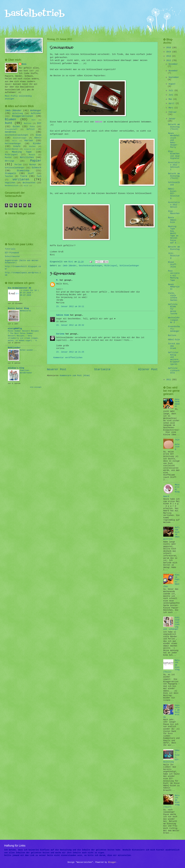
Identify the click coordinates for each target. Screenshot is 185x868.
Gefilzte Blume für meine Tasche (173, 309)
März (171, 108)
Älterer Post (148, 370)
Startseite (102, 370)
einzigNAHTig (15, 329)
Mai (171, 99)
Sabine (99, 122)
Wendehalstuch (12, 186)
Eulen (16, 127)
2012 (169, 61)
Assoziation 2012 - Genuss (174, 205)
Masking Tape (22, 152)
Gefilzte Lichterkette (174, 371)
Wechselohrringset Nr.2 (174, 320)
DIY (39, 123)
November (173, 71)
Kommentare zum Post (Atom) (75, 376)
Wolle (26, 186)
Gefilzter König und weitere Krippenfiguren (174, 358)
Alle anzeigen (36, 387)
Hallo (15, 141)
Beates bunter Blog (18, 308)
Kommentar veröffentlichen (68, 358)
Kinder (37, 143)
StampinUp (23, 171)
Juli (171, 91)
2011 (169, 380)
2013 (169, 56)
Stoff (31, 174)
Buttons (28, 123)
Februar (173, 112)
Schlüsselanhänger (129, 266)
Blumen (11, 119)
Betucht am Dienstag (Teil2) (174, 176)
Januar (172, 119)
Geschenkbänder (177, 403)
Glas (39, 135)
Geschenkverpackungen (91, 266)
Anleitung (18, 113)
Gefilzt (31, 129)
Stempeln (10, 173)
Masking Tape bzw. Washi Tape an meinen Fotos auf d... (174, 235)
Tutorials (10, 249)
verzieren (21, 180)
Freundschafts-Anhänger (174, 329)
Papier (36, 161)
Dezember (173, 64)
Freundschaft (11, 129)
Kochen (32, 147)
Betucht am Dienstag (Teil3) (174, 127)
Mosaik (32, 155)
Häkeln (38, 138)
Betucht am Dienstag (174, 248)
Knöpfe (17, 146)
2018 (169, 48)
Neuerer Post (57, 370)
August (172, 84)
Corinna (60, 334)
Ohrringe (10, 161)
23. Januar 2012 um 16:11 (70, 307)
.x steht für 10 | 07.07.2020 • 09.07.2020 (29, 293)
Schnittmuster (12, 257)
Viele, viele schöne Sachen (173, 297)
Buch (33, 120)
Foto (32, 127)
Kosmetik (28, 149)
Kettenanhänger (13, 144)
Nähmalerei (26, 311)
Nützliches (27, 157)
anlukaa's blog (16, 368)
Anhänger (36, 111)
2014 (169, 52)
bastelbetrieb (35, 14)
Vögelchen (10, 183)
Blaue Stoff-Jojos (173, 265)
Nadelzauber (14, 348)
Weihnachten (29, 183)
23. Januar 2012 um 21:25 (70, 352)
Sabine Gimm (63, 315)
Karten (29, 141)
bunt (9, 123)
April (172, 104)
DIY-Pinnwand (12, 253)
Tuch (39, 176)
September (174, 77)
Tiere (24, 176)
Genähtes (10, 132)
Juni (171, 95)
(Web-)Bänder (70, 266)
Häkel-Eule (174, 340)
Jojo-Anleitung (174, 256)
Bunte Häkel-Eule (173, 220)
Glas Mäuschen (174, 212)
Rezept (33, 165)
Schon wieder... (28, 350)
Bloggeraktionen (22, 116)
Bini (24, 64)
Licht (39, 149)
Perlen (18, 165)
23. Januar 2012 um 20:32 (70, 325)
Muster (8, 158)
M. (57, 280)
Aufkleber (36, 113)
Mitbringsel (111, 266)
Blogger (112, 862)
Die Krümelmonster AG (19, 288)
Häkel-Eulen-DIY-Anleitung (174, 194)
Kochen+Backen (12, 149)
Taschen (9, 176)
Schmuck (36, 168)
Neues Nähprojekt (174, 287)
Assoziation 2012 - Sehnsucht (174, 166)
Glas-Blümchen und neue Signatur (174, 155)
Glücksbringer (20, 138)
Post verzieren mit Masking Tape (174, 276)
